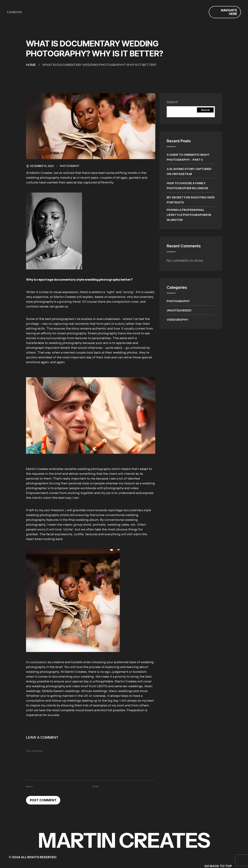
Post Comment (43, 800)
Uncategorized (179, 310)
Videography (177, 320)
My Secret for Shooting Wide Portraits (191, 200)
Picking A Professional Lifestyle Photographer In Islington (189, 215)
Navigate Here (229, 12)
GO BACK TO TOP (218, 866)
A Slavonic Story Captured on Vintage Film (189, 171)
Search (172, 102)
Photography (70, 166)
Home (31, 65)
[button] (91, 231)
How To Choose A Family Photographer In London (187, 186)
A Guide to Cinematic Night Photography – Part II (188, 157)
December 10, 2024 (40, 166)
